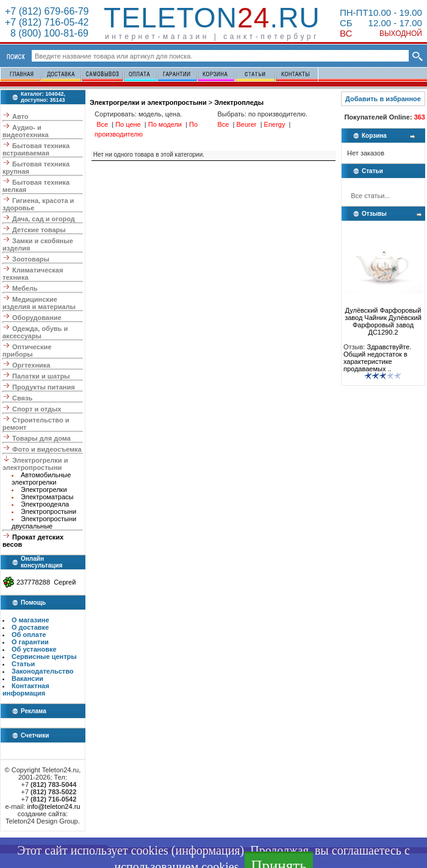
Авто (20, 116)
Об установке (34, 649)
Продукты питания (44, 387)
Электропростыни (48, 511)
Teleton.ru (212, 18)
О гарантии (30, 642)
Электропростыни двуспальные (44, 522)
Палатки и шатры (41, 376)
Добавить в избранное (383, 99)
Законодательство (43, 671)
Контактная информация (26, 689)
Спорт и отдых (37, 409)
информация (207, 850)
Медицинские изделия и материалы (39, 303)
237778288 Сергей (46, 582)
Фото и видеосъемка (47, 449)
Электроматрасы (47, 497)
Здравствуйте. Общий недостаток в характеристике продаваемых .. (377, 358)
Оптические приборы (27, 350)
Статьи (23, 664)
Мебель (25, 288)
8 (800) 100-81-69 (47, 33)
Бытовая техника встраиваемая (36, 149)
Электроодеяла (45, 504)
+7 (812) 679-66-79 (47, 11)
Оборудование (37, 318)
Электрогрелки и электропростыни (35, 464)
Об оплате (29, 635)
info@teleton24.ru (53, 806)
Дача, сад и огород (44, 219)
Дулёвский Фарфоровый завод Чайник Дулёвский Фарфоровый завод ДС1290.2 (383, 318)
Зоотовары (31, 259)
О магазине (30, 620)
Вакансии (27, 678)
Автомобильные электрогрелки (41, 478)
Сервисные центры (44, 656)
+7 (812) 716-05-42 (47, 22)
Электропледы (239, 102)
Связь (22, 398)
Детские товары (39, 230)
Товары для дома (41, 438)
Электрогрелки (44, 489)
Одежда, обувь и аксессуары (35, 332)
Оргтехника (31, 365)
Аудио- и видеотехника (26, 131)
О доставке (30, 627)
